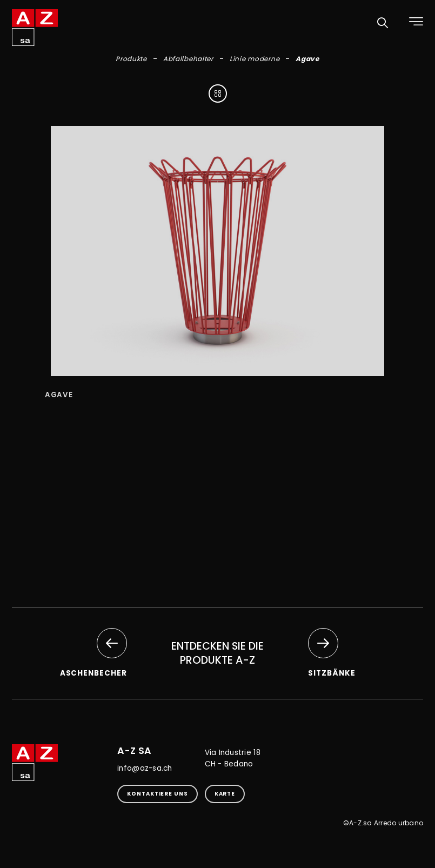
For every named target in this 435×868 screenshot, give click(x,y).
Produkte (131, 59)
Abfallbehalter (188, 59)
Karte (225, 794)
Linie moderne (255, 59)
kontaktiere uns (158, 794)
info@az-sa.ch (145, 768)
